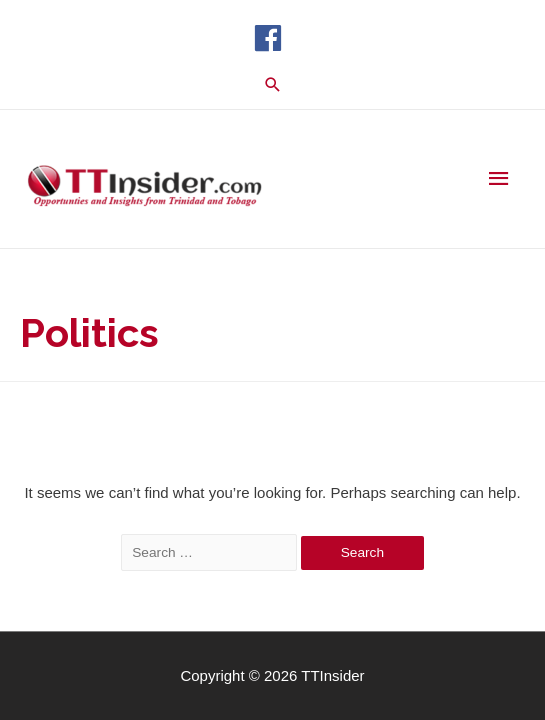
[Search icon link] (273, 84)
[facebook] (272, 38)
